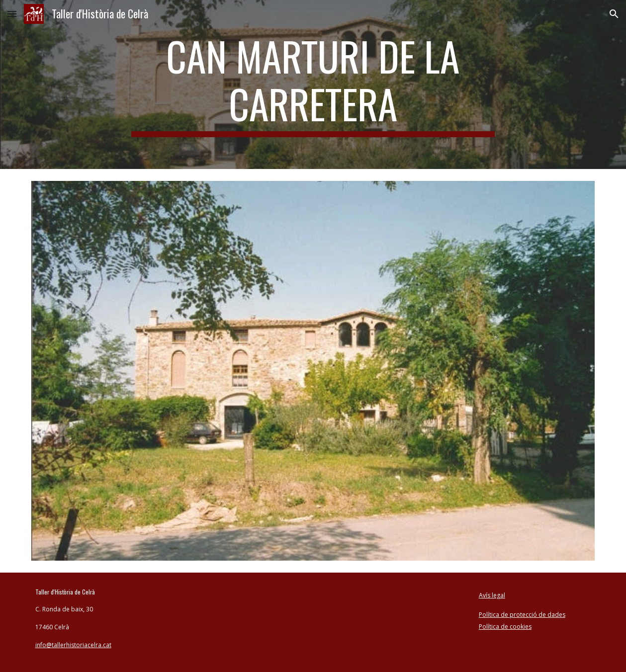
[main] (313, 84)
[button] (12, 14)
